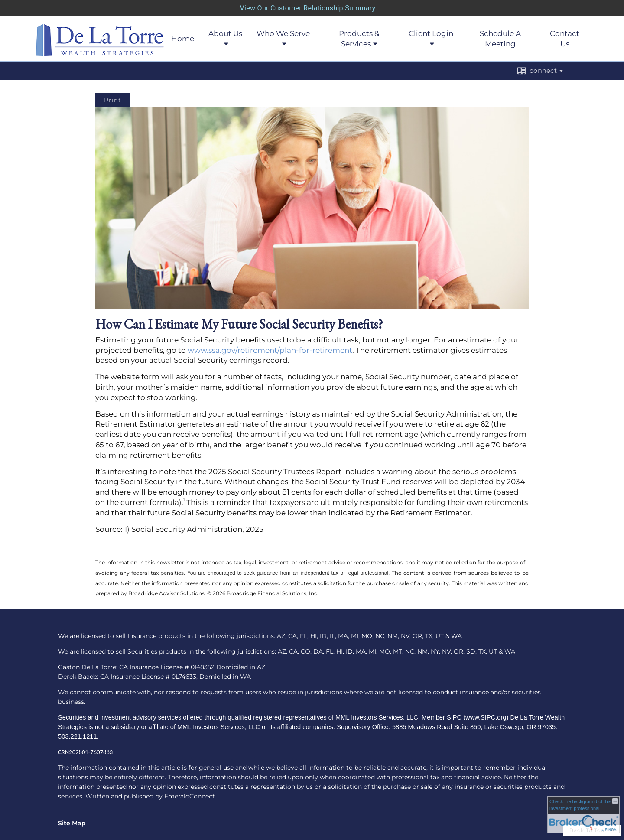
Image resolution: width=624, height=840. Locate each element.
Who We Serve (283, 33)
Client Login (431, 33)
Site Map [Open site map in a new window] (72, 823)
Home (183, 39)
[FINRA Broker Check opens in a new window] (583, 815)
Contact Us (565, 39)
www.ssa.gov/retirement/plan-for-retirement (270, 350)
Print (113, 100)
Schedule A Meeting (500, 39)
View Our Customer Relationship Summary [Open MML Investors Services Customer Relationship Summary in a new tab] (308, 8)
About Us (225, 33)
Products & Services (359, 39)
